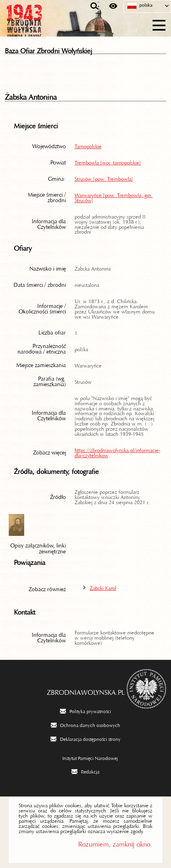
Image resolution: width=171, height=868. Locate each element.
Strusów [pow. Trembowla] (104, 178)
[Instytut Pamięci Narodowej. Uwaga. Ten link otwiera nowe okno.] (85, 758)
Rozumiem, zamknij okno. (115, 842)
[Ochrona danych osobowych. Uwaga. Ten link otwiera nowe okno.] (85, 725)
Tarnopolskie (88, 145)
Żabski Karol (103, 587)
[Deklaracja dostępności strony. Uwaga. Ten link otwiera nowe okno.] (85, 738)
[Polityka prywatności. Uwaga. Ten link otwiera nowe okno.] (85, 711)
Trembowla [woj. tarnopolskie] (108, 161)
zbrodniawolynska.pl (86, 690)
